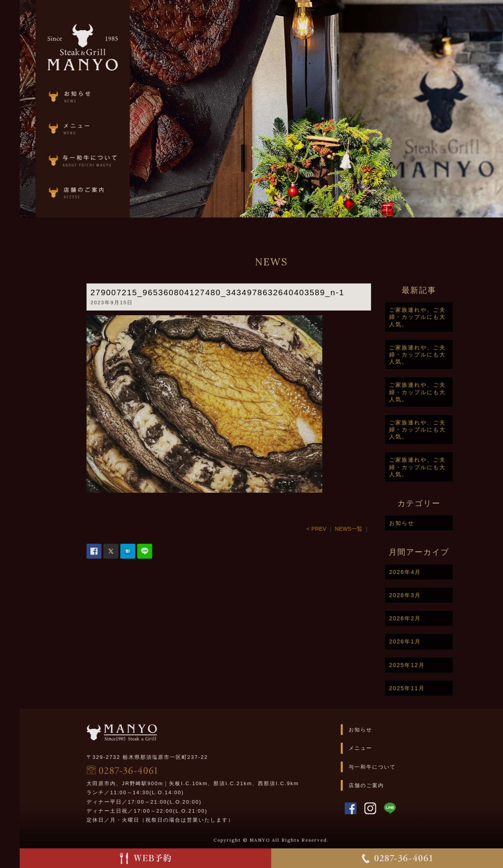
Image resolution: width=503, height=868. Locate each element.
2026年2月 (429, 618)
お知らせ (425, 523)
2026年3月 (429, 595)
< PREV (340, 529)
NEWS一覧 (372, 529)
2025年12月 (430, 665)
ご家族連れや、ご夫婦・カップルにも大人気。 (441, 317)
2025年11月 (430, 688)
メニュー (384, 748)
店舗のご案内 (390, 785)
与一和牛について (396, 767)
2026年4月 (429, 572)
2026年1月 (429, 641)
